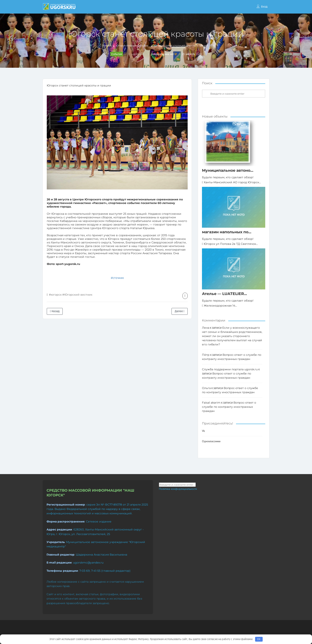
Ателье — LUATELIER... (224, 294)
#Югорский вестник (77, 295)
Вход (264, 7)
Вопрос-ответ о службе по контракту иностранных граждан (229, 407)
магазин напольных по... (227, 232)
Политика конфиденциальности (178, 489)
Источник (117, 278)
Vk (203, 431)
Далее (180, 311)
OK (259, 639)
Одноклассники (211, 441)
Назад (55, 311)
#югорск (55, 295)
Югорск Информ (126, 46)
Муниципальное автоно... (228, 170)
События (143, 46)
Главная (107, 46)
